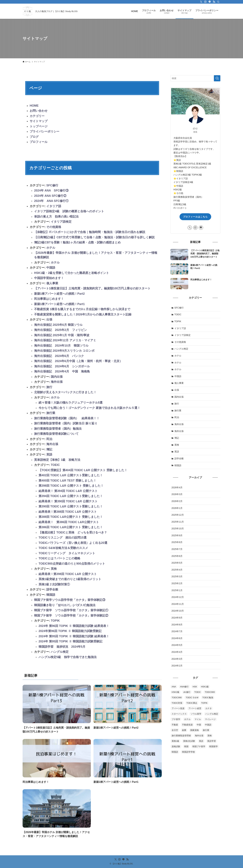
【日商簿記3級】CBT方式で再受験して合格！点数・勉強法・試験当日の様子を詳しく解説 (94, 237)
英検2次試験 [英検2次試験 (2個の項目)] (189, 741)
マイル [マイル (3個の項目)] (198, 719)
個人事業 (52, 283)
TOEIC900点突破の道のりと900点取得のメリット (72, 564)
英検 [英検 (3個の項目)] (210, 736)
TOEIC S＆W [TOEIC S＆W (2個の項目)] (192, 698)
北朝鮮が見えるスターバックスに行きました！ (65, 392)
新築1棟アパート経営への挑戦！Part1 (59, 304)
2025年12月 (178, 515)
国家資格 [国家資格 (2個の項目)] (195, 730)
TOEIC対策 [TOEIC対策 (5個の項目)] (177, 703)
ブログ (34, 137)
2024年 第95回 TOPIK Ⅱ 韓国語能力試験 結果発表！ (74, 636)
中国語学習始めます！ (49, 278)
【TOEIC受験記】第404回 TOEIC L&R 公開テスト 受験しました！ (83, 470)
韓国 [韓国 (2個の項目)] (186, 746)
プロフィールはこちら (195, 217)
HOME (34, 106)
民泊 (49, 439)
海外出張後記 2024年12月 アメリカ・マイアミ (65, 340)
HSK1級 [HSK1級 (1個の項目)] (205, 687)
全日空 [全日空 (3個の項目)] (175, 730)
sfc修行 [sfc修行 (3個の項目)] (187, 692)
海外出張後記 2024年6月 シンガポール (62, 366)
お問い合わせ (39, 111)
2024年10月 (178, 611)
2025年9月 (177, 535)
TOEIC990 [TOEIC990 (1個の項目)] (177, 698)
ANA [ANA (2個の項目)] (174, 687)
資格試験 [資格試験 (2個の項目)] (176, 746)
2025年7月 (177, 549)
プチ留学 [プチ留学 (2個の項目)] (176, 719)
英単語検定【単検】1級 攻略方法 (57, 460)
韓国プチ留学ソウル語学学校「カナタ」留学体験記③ (70, 600)
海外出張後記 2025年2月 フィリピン (61, 330)
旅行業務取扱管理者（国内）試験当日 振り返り (66, 423)
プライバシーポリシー (45, 132)
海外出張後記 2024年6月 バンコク (59, 356)
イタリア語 (54, 206)
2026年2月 (177, 501)
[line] (210, 2)
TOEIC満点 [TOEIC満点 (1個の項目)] (192, 703)
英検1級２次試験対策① (54, 584)
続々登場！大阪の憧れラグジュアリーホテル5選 (71, 403)
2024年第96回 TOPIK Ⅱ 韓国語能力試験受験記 (70, 631)
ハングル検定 (60, 652)
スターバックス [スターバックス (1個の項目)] (179, 714)
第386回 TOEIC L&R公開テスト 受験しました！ (71, 527)
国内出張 (57, 377)
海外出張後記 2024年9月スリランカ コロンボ (64, 351)
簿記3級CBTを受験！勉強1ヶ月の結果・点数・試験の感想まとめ (77, 242)
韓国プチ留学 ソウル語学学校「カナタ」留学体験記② (71, 616)
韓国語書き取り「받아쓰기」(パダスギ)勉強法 (65, 605)
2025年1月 (177, 590)
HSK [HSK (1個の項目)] (195, 687)
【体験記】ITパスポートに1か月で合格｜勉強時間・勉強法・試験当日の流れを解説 (90, 232)
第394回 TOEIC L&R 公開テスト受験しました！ (71, 496)
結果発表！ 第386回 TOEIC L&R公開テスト (69, 522)
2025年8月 (177, 542)
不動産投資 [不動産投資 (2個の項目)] (187, 725)
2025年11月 (178, 522)
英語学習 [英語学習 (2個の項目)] (212, 741)
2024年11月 (178, 604)
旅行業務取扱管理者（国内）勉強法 (58, 429)
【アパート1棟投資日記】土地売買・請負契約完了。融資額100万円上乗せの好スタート (92, 288)
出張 (49, 320)
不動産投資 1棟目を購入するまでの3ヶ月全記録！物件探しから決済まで (82, 309)
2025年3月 (177, 576)
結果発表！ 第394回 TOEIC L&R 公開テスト (68, 491)
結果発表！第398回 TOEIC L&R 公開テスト (68, 574)
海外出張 (57, 382)
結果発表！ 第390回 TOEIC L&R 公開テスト (68, 501)
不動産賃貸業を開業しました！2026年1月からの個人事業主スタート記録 (83, 314)
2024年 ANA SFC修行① (51, 201)
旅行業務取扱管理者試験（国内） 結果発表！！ (67, 418)
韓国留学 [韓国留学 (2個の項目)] (213, 746)
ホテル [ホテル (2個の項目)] (187, 719)
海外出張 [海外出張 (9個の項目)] (199, 736)
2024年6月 (177, 638)
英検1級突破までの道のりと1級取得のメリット (70, 579)
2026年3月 (177, 494)
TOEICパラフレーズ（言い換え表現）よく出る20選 (73, 543)
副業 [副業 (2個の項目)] (184, 730)
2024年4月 (177, 652)
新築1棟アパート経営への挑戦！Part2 (59, 294)
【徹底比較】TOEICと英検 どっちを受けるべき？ (73, 532)
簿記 (49, 449)
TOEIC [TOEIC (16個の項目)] (198, 692)
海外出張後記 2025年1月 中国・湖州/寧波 (62, 335)
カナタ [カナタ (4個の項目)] (208, 708)
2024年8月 (177, 625)
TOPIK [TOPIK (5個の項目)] (204, 703)
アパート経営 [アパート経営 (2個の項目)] (195, 708)
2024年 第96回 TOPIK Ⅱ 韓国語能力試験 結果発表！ (74, 626)
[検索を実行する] (217, 78)
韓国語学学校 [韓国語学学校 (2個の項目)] (188, 752)
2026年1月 (177, 508)
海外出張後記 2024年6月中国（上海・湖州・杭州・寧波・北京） (78, 361)
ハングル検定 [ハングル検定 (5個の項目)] (212, 714)
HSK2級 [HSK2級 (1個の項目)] (175, 692)
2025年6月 (177, 556)
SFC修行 (52, 185)
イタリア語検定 (61, 222)
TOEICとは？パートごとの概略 (59, 558)
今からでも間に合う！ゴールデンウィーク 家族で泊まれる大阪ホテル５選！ (89, 408)
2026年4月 (177, 487)
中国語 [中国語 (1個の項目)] (208, 725)
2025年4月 (177, 570)
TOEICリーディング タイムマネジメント (67, 553)
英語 (49, 455)
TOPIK (55, 621)
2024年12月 (178, 597)
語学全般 (52, 589)
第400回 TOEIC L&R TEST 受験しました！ (67, 481)
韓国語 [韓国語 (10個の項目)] (175, 752)
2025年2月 (177, 583)
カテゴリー (37, 116)
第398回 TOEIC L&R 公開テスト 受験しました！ (71, 486)
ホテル (51, 248)
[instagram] (205, 2)
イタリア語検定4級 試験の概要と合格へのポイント (69, 211)
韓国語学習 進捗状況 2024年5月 (62, 647)
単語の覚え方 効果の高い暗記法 (56, 217)
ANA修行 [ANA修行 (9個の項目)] (184, 687)
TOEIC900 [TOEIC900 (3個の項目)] (210, 692)
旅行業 (51, 413)
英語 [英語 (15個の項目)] (201, 741)
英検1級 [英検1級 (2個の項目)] (175, 741)
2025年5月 (177, 563)
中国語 (51, 268)
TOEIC (55, 465)
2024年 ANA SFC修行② (50, 196)
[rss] (214, 2)
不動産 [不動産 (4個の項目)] (175, 725)
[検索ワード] (195, 78)
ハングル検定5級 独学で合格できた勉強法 (68, 657)
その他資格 (54, 227)
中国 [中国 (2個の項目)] (199, 725)
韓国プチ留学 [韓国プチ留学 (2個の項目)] (199, 746)
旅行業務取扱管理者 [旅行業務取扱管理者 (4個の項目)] (181, 736)
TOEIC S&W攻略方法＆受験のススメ (63, 548)
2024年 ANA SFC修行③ (51, 191)
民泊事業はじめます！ (49, 299)
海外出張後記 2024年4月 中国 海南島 (62, 371)
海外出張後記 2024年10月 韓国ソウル (61, 346)
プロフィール (39, 142)
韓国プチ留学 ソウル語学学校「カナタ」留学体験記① (71, 610)
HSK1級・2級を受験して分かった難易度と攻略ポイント (72, 273)
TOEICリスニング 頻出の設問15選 (63, 538)
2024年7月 (177, 631)
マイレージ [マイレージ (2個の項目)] (210, 719)
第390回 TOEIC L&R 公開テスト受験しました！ (71, 506)
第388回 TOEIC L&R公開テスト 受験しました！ (71, 517)
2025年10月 (178, 529)
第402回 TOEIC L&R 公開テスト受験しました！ (71, 475)
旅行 (49, 387)
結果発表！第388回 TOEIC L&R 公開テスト (68, 512)
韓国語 (51, 595)
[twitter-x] (201, 2)
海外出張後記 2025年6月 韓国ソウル (58, 325)
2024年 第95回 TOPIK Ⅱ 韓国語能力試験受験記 (70, 641)
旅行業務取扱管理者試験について (56, 434)
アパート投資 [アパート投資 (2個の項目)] (178, 708)
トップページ (39, 126)
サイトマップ (39, 121)
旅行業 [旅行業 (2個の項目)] (206, 730)
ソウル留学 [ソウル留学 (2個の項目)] (196, 714)
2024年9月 (177, 618)
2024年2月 (177, 666)
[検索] (218, 2)
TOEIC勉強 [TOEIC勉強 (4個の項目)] (208, 698)
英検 (54, 569)
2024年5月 (177, 645)
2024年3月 (177, 659)
